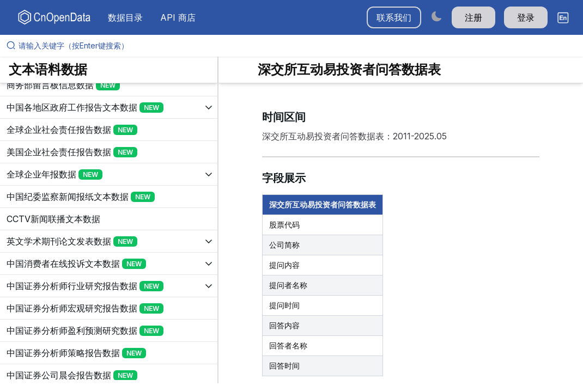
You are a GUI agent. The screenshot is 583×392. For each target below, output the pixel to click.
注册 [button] (473, 17)
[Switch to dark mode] (436, 16)
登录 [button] (526, 17)
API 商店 (178, 17)
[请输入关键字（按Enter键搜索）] (296, 46)
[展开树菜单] (109, 85)
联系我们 (394, 17)
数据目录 (125, 17)
